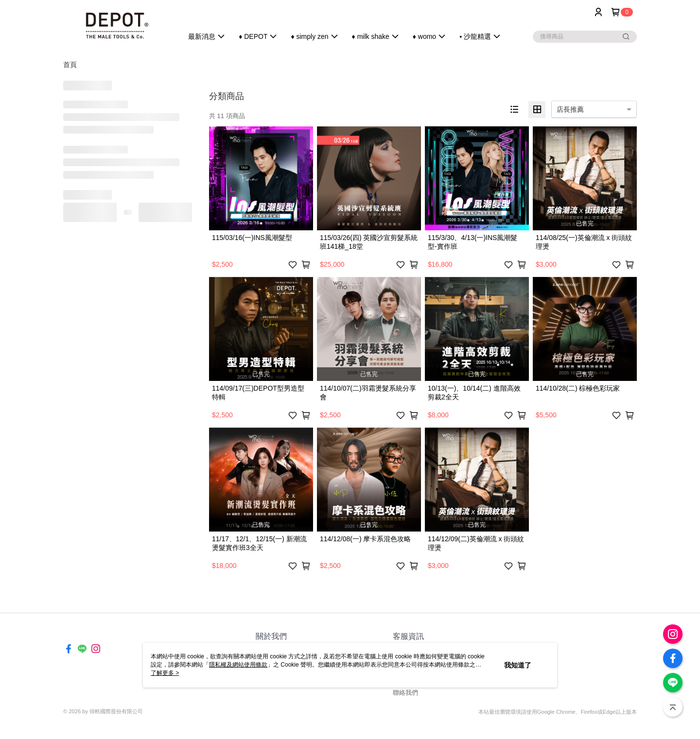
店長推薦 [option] (570, 109)
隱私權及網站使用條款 (238, 665)
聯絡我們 (405, 693)
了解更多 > (165, 673)
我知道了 (518, 665)
